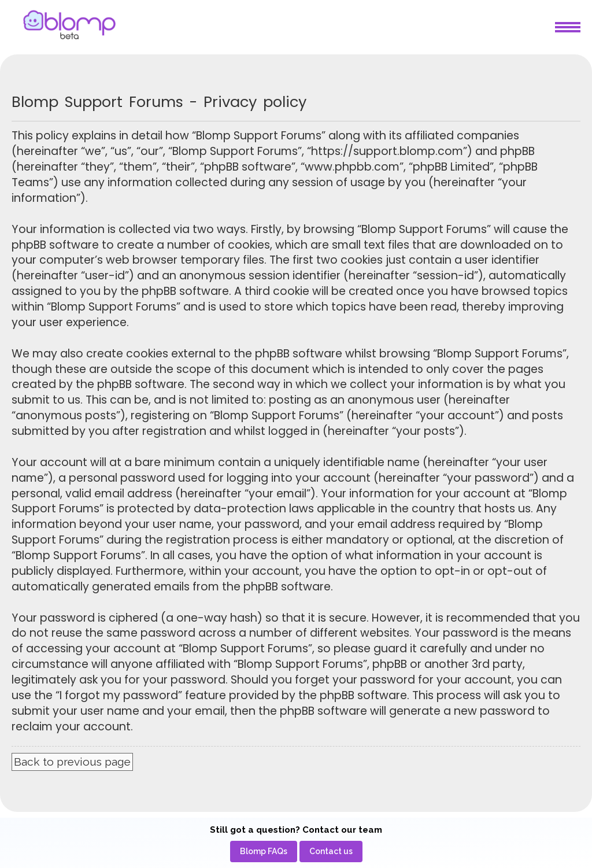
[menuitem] (264, 852)
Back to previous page (72, 762)
